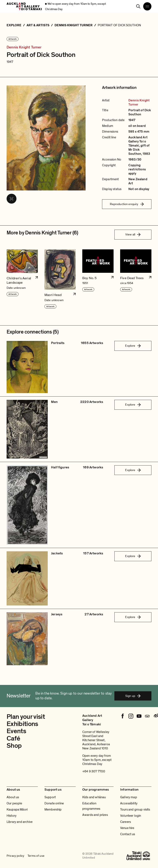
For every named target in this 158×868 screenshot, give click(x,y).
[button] (22, 279)
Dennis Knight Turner (24, 47)
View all (133, 234)
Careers (125, 822)
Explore (133, 346)
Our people (14, 803)
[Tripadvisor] (147, 716)
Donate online (54, 803)
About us (13, 797)
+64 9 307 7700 (94, 771)
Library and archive (20, 822)
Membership (53, 810)
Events (16, 731)
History (12, 816)
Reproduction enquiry (127, 204)
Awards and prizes (95, 815)
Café (13, 738)
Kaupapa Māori (17, 810)
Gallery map (129, 797)
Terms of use (36, 856)
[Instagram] (131, 716)
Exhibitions (22, 724)
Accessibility (129, 803)
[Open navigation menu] (147, 6)
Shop (14, 746)
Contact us (128, 834)
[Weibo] (156, 716)
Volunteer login (131, 816)
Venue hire (127, 828)
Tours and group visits (135, 810)
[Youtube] (139, 716)
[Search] (138, 6)
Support (50, 797)
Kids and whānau (94, 797)
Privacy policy (15, 856)
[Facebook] (123, 716)
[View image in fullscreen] (12, 199)
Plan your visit (26, 717)
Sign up (133, 696)
